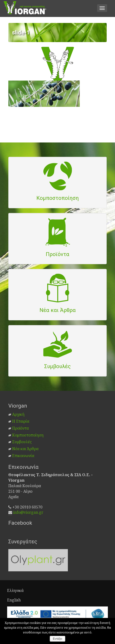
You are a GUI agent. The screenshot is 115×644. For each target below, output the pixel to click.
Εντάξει (57, 639)
